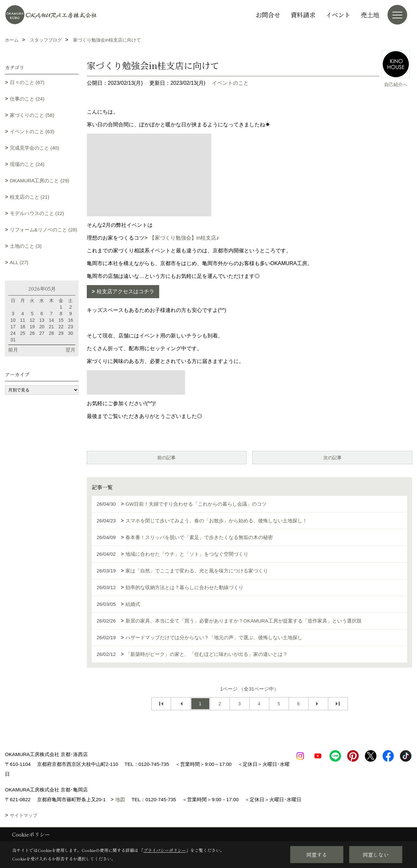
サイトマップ (24, 815)
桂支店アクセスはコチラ (125, 291)
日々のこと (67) (27, 82)
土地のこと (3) (26, 246)
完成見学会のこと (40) (35, 148)
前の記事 (166, 458)
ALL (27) (19, 262)
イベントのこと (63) (32, 131)
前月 (13, 350)
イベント (338, 15)
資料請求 (303, 15)
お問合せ (268, 15)
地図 (120, 799)
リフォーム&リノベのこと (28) (44, 230)
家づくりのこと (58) (32, 115)
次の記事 (332, 458)
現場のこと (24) (27, 164)
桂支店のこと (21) (30, 197)
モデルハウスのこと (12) (37, 213)
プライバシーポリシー (165, 850)
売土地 (370, 15)
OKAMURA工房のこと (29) (40, 181)
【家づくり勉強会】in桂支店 (183, 238)
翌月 (70, 350)
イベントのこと (230, 83)
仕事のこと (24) (27, 99)
